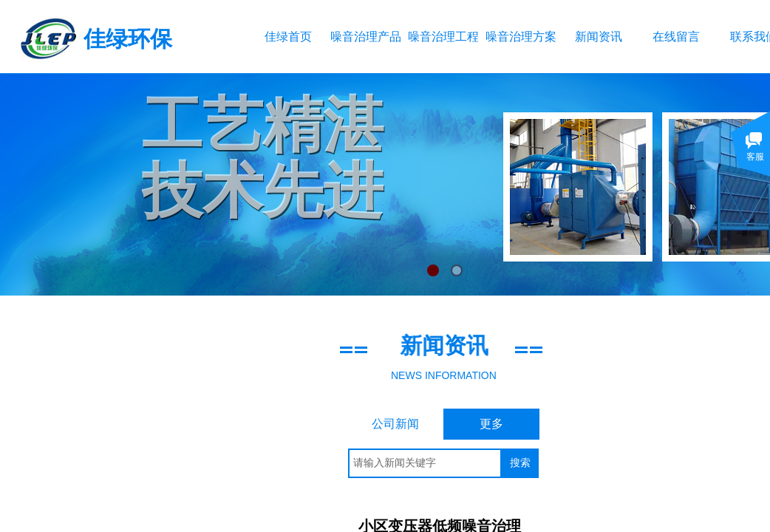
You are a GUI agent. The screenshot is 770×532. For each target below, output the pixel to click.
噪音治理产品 (365, 37)
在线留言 (676, 37)
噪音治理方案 (521, 37)
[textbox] (425, 463)
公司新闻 (395, 424)
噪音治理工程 (443, 37)
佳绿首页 (288, 37)
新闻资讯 (599, 37)
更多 (491, 424)
